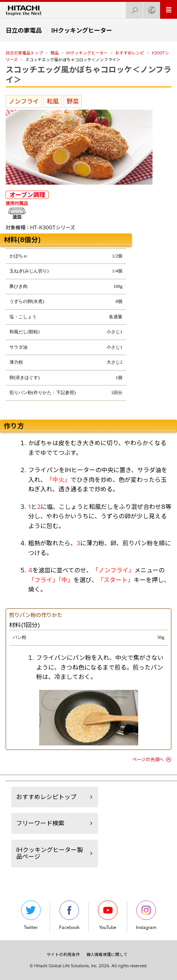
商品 (55, 53)
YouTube (108, 915)
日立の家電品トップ (24, 53)
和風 (53, 101)
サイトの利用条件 (63, 954)
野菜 (73, 101)
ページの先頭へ (148, 759)
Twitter (31, 915)
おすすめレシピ (130, 53)
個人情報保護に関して (107, 954)
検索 (132, 8)
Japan (150, 8)
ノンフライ (24, 101)
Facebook (69, 915)
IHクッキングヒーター (87, 53)
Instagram (146, 915)
